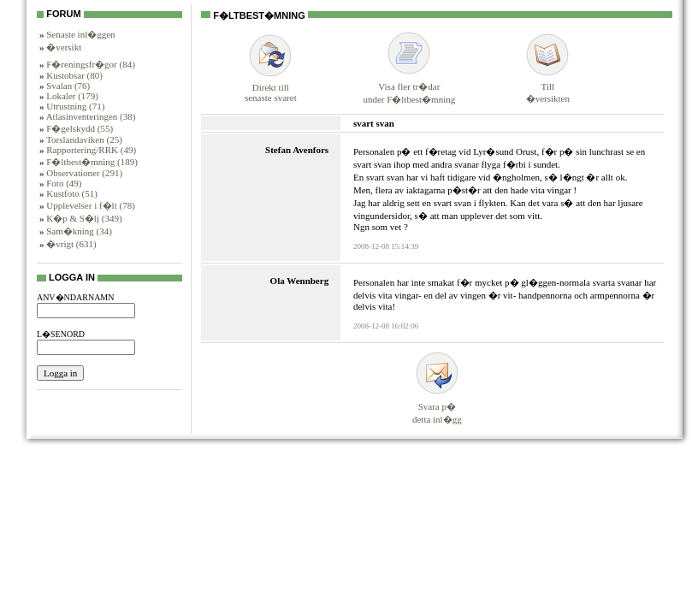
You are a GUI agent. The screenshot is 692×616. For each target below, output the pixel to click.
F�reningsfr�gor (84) (91, 64)
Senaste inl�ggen (80, 34)
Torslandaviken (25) (84, 139)
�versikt (64, 47)
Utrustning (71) (75, 106)
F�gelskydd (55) (80, 128)
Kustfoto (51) (72, 193)
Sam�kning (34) (79, 231)
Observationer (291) (84, 173)
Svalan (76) (68, 86)
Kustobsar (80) (74, 75)
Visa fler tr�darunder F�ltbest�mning (409, 85)
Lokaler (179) (72, 96)
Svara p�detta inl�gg (437, 405)
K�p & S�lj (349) (84, 218)
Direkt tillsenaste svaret (271, 86)
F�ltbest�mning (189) (92, 162)
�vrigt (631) (71, 244)
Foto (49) (64, 183)
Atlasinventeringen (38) (91, 116)
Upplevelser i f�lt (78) (91, 205)
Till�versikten (548, 86)
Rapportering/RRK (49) (91, 150)
